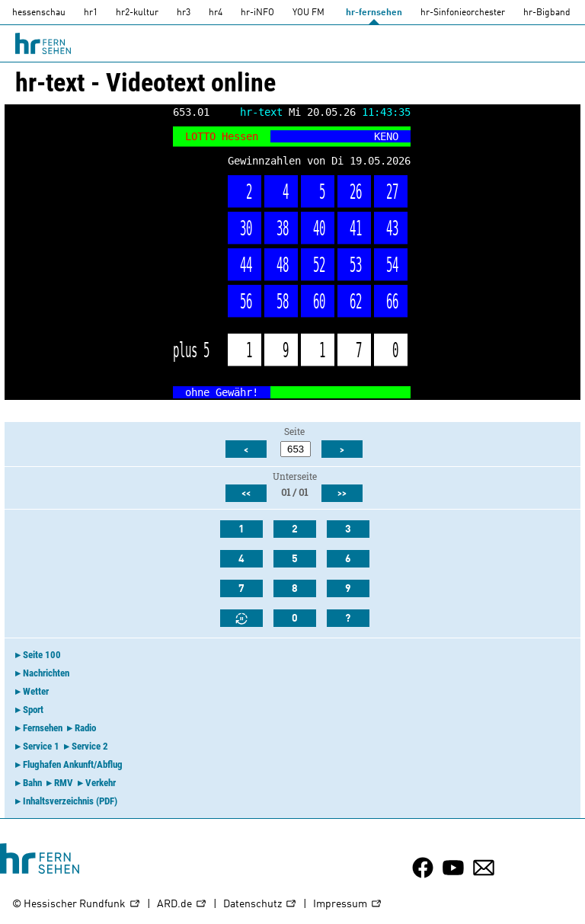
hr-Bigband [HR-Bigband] (547, 13)
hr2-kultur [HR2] (137, 13)
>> (342, 494)
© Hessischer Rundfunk (77, 905)
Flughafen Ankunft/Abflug (73, 764)
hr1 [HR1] (91, 13)
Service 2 (90, 746)
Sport (33, 710)
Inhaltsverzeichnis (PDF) (70, 801)
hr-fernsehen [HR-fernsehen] (374, 13)
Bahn (32, 783)
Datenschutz (260, 905)
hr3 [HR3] (184, 13)
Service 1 (41, 746)
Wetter (36, 691)
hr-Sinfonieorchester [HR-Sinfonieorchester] (463, 13)
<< (246, 494)
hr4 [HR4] (216, 13)
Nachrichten (46, 673)
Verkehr (101, 783)
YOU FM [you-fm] (308, 13)
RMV (64, 783)
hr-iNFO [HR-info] (257, 13)
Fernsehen (43, 728)
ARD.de (182, 905)
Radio (85, 728)
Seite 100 (42, 655)
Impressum (348, 905)
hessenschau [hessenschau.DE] (39, 13)
